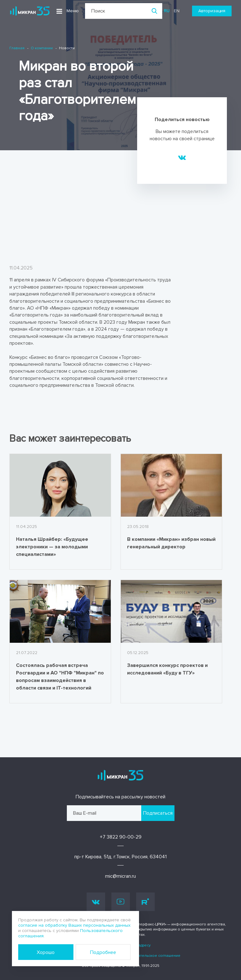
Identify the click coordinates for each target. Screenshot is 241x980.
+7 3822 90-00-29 (121, 837)
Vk (96, 902)
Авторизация (212, 11)
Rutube (145, 902)
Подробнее (103, 952)
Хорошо (46, 952)
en (177, 11)
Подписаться (158, 813)
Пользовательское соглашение (151, 956)
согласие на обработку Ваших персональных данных (74, 925)
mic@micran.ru (120, 876)
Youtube (120, 902)
